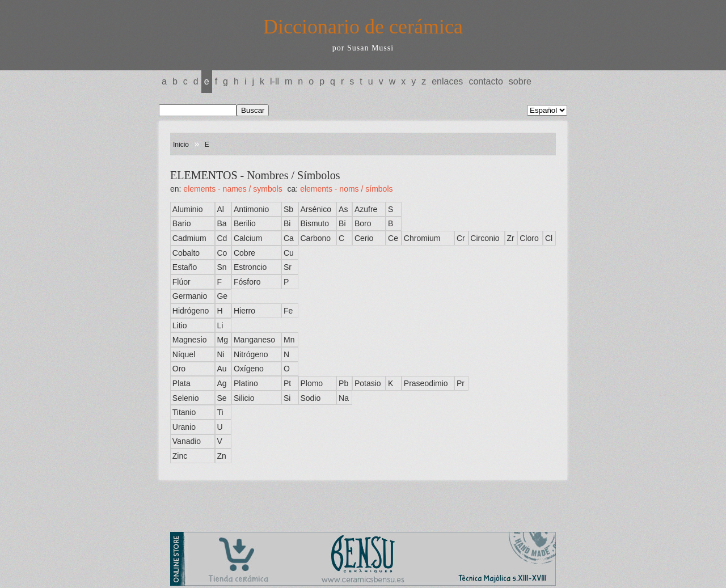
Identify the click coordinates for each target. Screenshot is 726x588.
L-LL (275, 81)
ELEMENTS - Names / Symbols (233, 189)
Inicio (181, 145)
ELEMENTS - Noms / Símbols (346, 189)
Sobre (520, 81)
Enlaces (447, 81)
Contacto (486, 81)
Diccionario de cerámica (363, 27)
